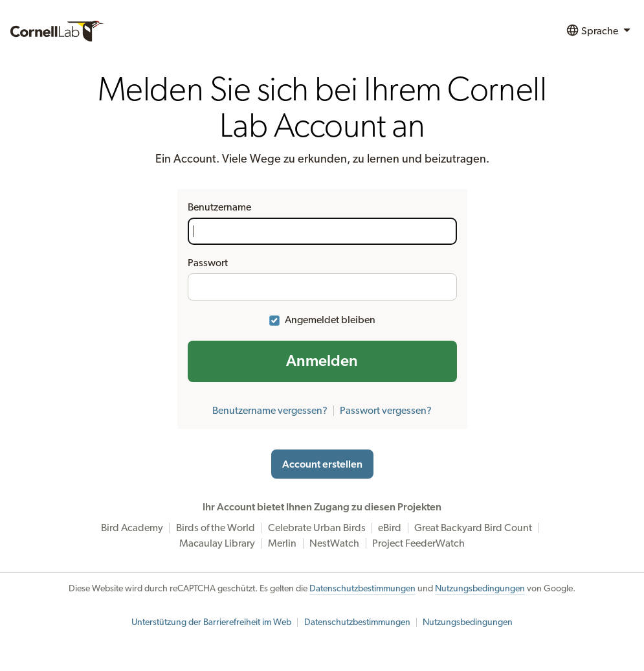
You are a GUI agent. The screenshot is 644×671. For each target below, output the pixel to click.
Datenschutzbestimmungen (362, 589)
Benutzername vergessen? (270, 411)
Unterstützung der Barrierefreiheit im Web (211, 622)
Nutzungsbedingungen (480, 589)
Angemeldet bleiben (330, 320)
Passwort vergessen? (386, 411)
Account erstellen (322, 464)
